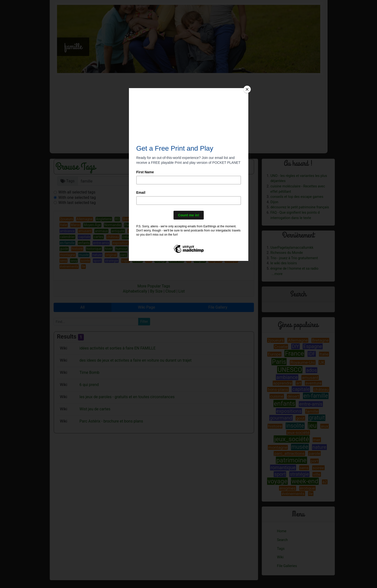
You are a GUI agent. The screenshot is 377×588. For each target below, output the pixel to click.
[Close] (247, 89)
